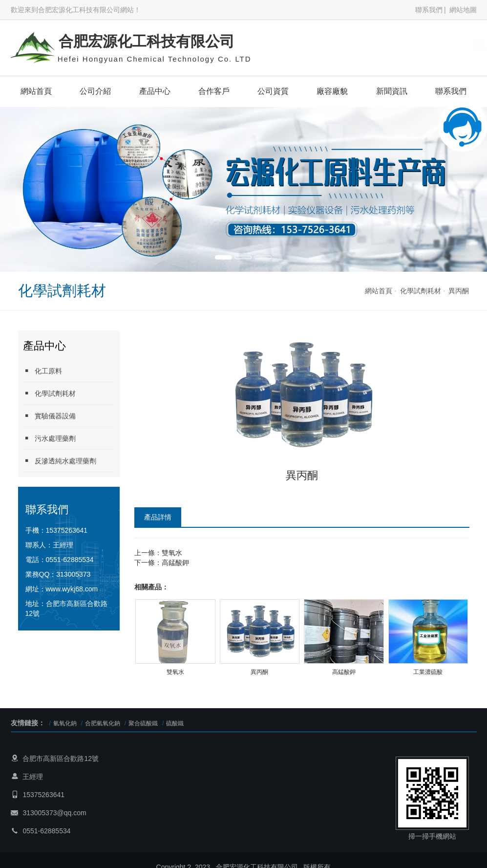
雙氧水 (172, 553)
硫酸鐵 (175, 723)
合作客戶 (214, 91)
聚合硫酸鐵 (143, 723)
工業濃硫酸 (428, 672)
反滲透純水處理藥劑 (60, 461)
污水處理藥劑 (49, 438)
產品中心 (155, 91)
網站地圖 (463, 10)
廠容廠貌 (332, 91)
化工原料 (42, 371)
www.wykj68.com (72, 589)
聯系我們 (429, 10)
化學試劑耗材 (421, 291)
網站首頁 (36, 91)
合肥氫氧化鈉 (103, 723)
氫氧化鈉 (65, 723)
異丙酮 (459, 291)
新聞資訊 (392, 91)
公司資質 (273, 91)
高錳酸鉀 (175, 563)
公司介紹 (95, 91)
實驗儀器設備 (49, 416)
